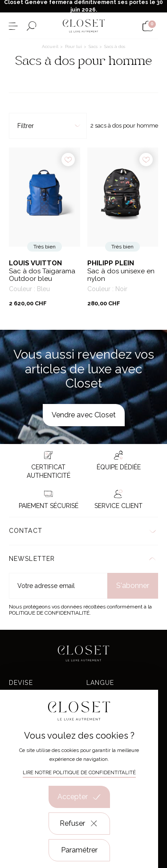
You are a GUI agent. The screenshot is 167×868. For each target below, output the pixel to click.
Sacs (94, 46)
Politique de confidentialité (49, 613)
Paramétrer (79, 850)
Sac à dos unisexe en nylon (121, 275)
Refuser (79, 824)
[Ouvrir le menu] (13, 26)
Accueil (51, 46)
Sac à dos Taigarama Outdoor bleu (42, 275)
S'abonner (133, 586)
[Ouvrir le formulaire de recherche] (31, 26)
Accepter (79, 797)
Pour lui (74, 46)
